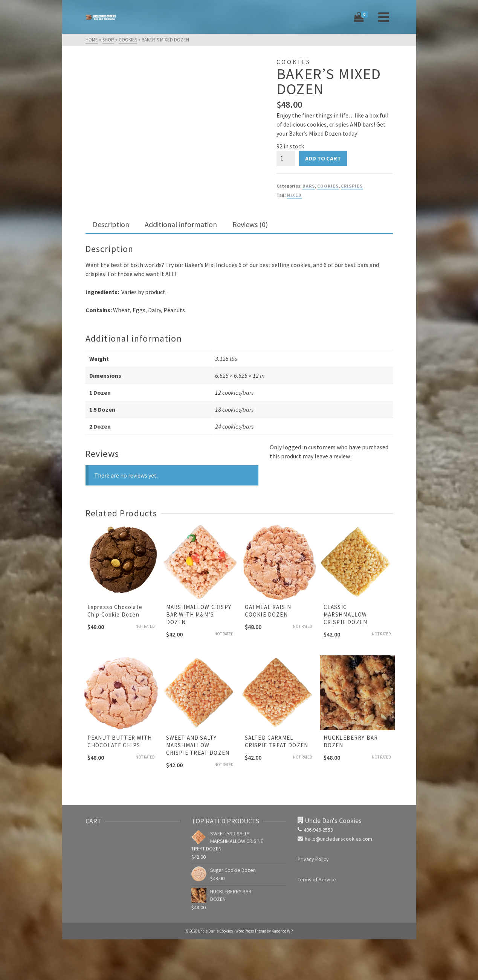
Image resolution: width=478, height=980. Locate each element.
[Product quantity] (286, 158)
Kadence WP (282, 931)
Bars (309, 186)
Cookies (328, 186)
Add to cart (323, 158)
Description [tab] (111, 224)
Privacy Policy (313, 859)
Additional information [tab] (181, 224)
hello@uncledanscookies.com (335, 839)
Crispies (352, 186)
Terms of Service (317, 879)
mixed (294, 195)
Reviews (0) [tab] (250, 224)
